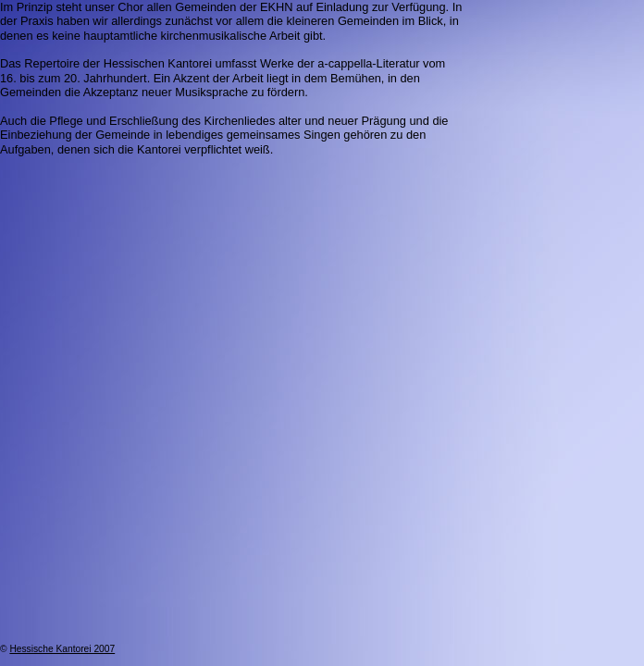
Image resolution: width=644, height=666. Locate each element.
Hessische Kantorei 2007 (62, 649)
